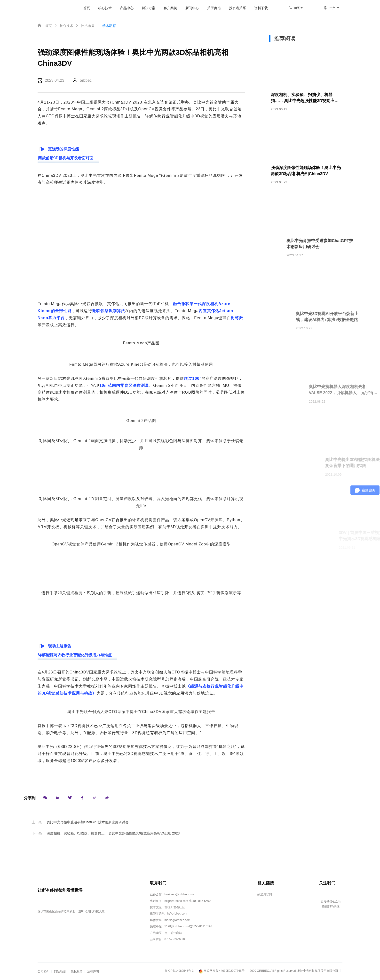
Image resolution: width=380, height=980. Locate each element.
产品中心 (123, 8)
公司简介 (43, 972)
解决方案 (145, 8)
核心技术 (101, 8)
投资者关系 (234, 8)
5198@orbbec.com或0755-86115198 (188, 927)
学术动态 (106, 26)
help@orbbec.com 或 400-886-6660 (187, 901)
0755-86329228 (175, 940)
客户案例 (167, 8)
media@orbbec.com (178, 920)
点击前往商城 (173, 933)
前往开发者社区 (175, 907)
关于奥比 (210, 8)
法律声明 (93, 972)
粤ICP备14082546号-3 (179, 971)
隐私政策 (77, 972)
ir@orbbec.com (177, 914)
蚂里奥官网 (264, 895)
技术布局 (85, 26)
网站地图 (60, 972)
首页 (83, 8)
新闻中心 (189, 8)
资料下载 (257, 8)
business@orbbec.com (179, 895)
